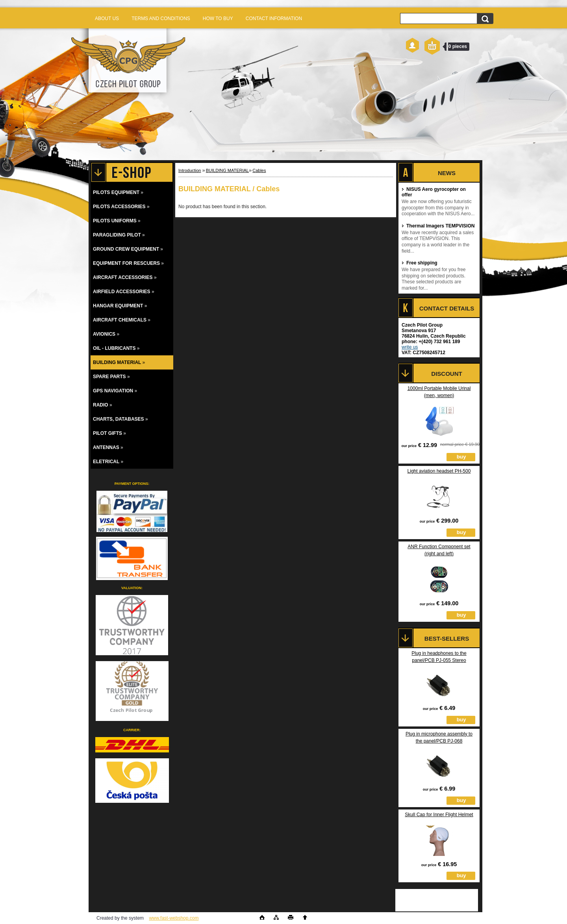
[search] (485, 20)
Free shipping (420, 263)
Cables (259, 170)
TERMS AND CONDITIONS (161, 18)
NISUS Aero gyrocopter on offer (434, 192)
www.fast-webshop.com (174, 918)
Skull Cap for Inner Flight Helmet (439, 815)
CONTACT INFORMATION (274, 18)
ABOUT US (107, 18)
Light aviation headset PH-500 (439, 471)
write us (410, 347)
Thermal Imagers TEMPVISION (438, 226)
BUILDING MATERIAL (227, 170)
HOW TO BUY (218, 18)
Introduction (190, 170)
